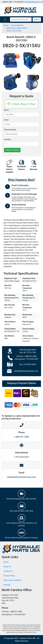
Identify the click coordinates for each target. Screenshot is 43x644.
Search (37, 19)
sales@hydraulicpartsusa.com (26, 371)
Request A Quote (12, 150)
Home (6, 562)
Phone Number (10, 130)
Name (6, 110)
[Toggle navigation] (5, 19)
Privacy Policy (9, 576)
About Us (7, 567)
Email (6, 120)
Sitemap (7, 585)
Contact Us (8, 571)
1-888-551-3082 (30, 356)
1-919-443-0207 (32, 359)
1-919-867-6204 (29, 364)
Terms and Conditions (12, 580)
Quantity (7, 139)
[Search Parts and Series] (21, 19)
